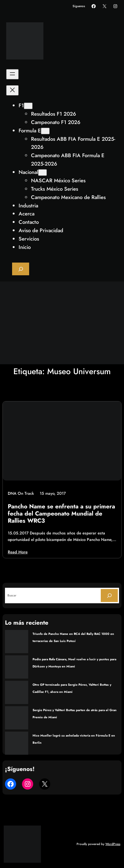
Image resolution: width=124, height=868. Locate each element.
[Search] (109, 595)
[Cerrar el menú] (12, 90)
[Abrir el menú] (12, 74)
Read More (18, 552)
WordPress (113, 844)
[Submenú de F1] (28, 106)
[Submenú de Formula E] (45, 131)
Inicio (25, 247)
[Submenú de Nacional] (42, 173)
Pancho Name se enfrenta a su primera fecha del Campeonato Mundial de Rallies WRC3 (61, 514)
